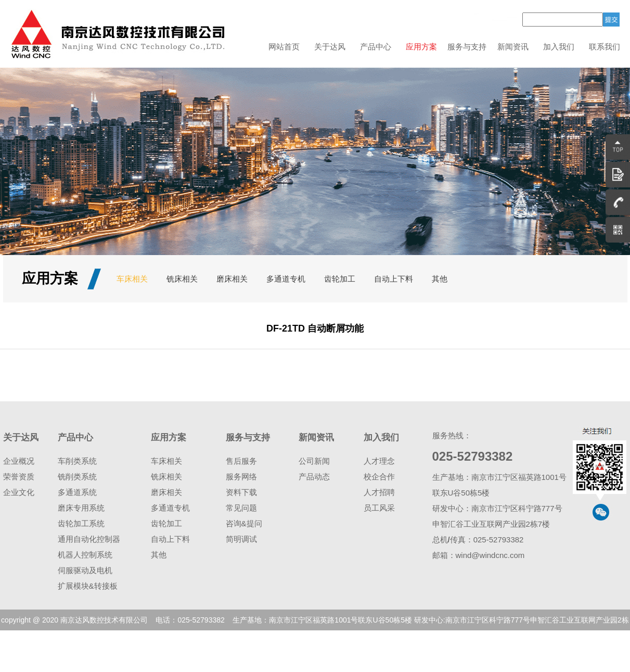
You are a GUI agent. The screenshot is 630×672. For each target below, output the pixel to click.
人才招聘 (379, 492)
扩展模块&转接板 (88, 586)
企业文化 (19, 492)
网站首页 (284, 47)
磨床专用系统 (81, 508)
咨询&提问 (244, 523)
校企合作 (379, 477)
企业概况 (19, 461)
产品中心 (376, 47)
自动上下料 (394, 279)
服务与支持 (467, 47)
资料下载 (241, 492)
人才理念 (379, 461)
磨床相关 (232, 279)
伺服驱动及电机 (85, 570)
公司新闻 (314, 461)
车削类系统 (77, 461)
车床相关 (132, 279)
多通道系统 (77, 492)
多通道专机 (286, 279)
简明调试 (241, 539)
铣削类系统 (77, 477)
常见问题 (241, 508)
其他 (440, 279)
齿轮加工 (340, 279)
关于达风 (330, 47)
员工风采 (379, 508)
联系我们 (605, 47)
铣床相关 (182, 279)
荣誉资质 (19, 477)
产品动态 (314, 477)
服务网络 (241, 477)
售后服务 (241, 461)
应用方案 (421, 47)
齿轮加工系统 (81, 523)
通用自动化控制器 (89, 539)
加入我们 (559, 47)
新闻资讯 (513, 47)
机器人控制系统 (85, 555)
